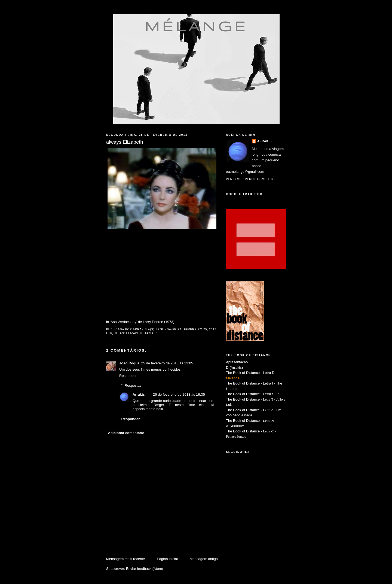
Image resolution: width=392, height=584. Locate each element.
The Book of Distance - (244, 410)
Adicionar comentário (126, 433)
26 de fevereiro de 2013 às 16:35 (179, 394)
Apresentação (237, 362)
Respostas (133, 385)
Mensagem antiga (204, 559)
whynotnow (235, 426)
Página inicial (167, 559)
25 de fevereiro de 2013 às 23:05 (167, 363)
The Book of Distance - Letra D (250, 373)
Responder (128, 376)
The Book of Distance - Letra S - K (253, 394)
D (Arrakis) (234, 368)
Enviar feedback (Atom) (145, 569)
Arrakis (139, 394)
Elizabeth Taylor (141, 333)
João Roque (129, 363)
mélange (196, 26)
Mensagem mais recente (125, 559)
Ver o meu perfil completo (250, 179)
